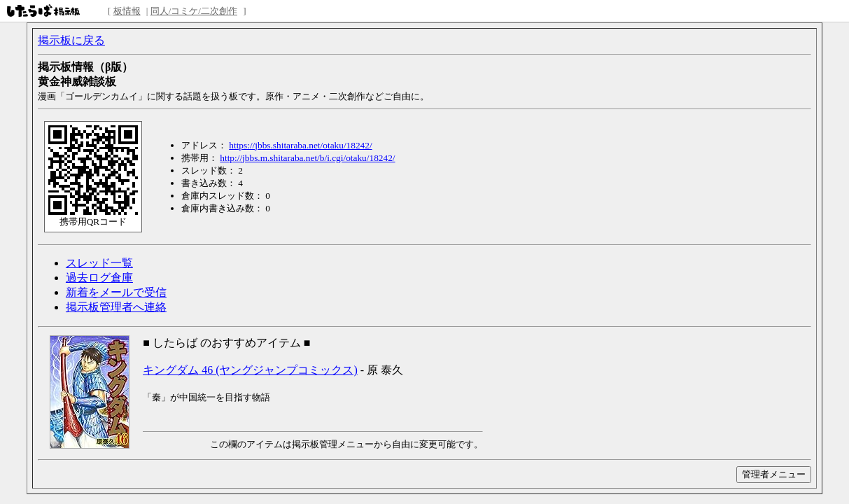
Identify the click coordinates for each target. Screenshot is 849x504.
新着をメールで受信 (116, 292)
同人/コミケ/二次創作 (194, 11)
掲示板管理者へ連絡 (116, 307)
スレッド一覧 (99, 263)
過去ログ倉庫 (99, 278)
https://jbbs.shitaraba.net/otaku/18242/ (300, 145)
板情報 (127, 11)
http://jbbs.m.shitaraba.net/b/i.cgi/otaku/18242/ (307, 158)
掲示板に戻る (71, 40)
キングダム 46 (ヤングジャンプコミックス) (250, 370)
